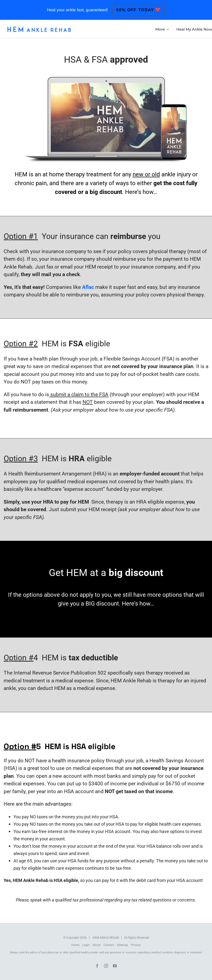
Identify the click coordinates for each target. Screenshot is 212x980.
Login (86, 945)
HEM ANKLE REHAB (106, 938)
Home (75, 945)
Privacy (136, 945)
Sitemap (122, 945)
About (97, 945)
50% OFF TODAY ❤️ (139, 10)
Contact (109, 945)
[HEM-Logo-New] (39, 28)
